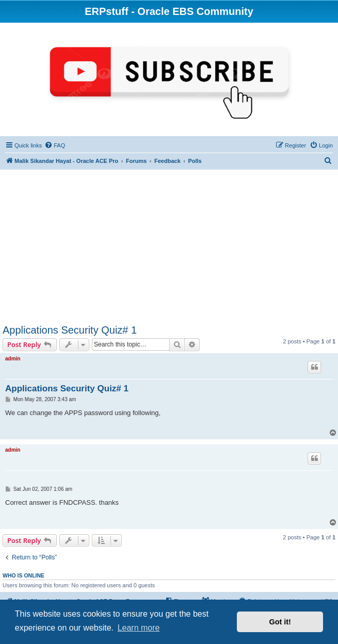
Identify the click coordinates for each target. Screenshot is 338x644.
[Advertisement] (169, 247)
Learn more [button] (139, 628)
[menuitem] (55, 145)
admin (13, 359)
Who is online (23, 575)
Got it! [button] (280, 622)
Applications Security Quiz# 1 (70, 330)
